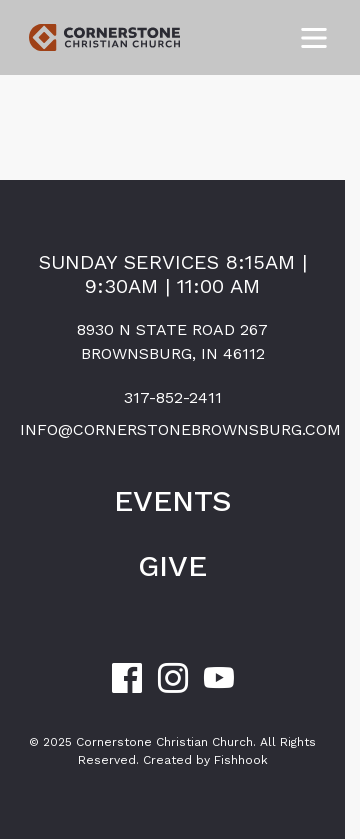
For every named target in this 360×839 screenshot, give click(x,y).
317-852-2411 (173, 397)
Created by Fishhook (205, 760)
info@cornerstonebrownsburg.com (172, 429)
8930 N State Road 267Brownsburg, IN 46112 (172, 341)
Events (173, 500)
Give (172, 565)
